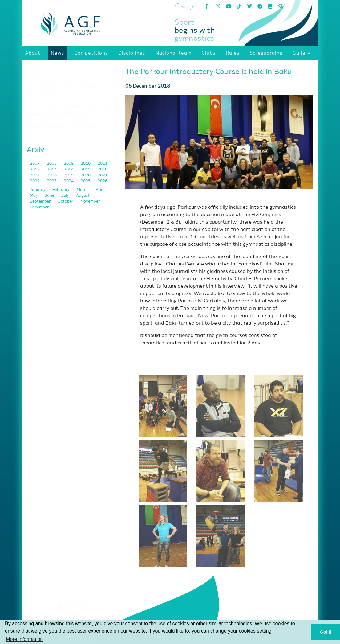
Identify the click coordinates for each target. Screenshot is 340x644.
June (50, 196)
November (90, 201)
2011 (103, 164)
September (41, 201)
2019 (69, 175)
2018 (52, 175)
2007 (35, 164)
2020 (86, 175)
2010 (86, 164)
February (62, 190)
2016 (103, 169)
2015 (86, 169)
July (66, 196)
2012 (35, 169)
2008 (52, 164)
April (100, 190)
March (83, 190)
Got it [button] (326, 632)
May (34, 196)
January (38, 190)
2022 (35, 181)
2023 (52, 181)
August (83, 196)
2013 (52, 169)
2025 (86, 181)
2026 (103, 181)
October (66, 201)
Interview (43, 72)
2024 (69, 181)
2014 (69, 169)
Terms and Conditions (268, 617)
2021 (103, 175)
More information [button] (24, 639)
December (39, 207)
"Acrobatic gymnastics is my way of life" (61, 127)
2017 (35, 175)
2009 (69, 164)
